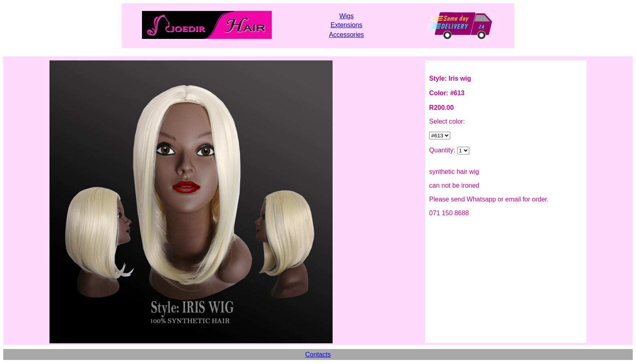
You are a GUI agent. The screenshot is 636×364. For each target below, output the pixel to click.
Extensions (346, 25)
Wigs (346, 16)
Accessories (346, 35)
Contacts (318, 354)
